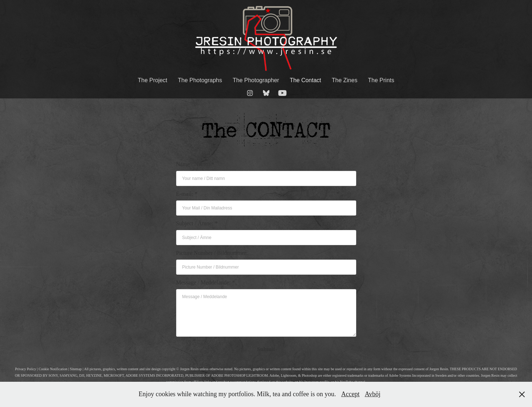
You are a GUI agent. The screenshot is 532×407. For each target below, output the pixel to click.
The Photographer (256, 80)
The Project (152, 80)
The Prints (381, 80)
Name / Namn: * (195, 164)
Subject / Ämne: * (197, 224)
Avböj (373, 394)
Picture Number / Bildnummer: (212, 253)
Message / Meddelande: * (206, 283)
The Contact (305, 80)
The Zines (345, 80)
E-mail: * (187, 194)
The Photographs (200, 80)
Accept (350, 394)
